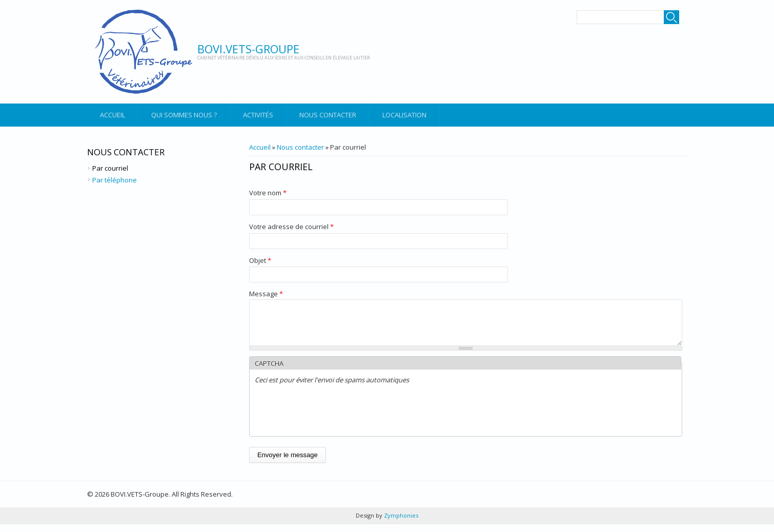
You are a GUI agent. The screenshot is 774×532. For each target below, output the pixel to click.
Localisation (404, 115)
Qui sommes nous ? (184, 115)
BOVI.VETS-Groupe (248, 49)
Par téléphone (115, 180)
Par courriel (110, 168)
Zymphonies (400, 523)
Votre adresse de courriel (291, 227)
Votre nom (268, 193)
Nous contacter (328, 115)
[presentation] (333, 419)
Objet (260, 260)
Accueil (113, 115)
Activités (258, 115)
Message (266, 294)
